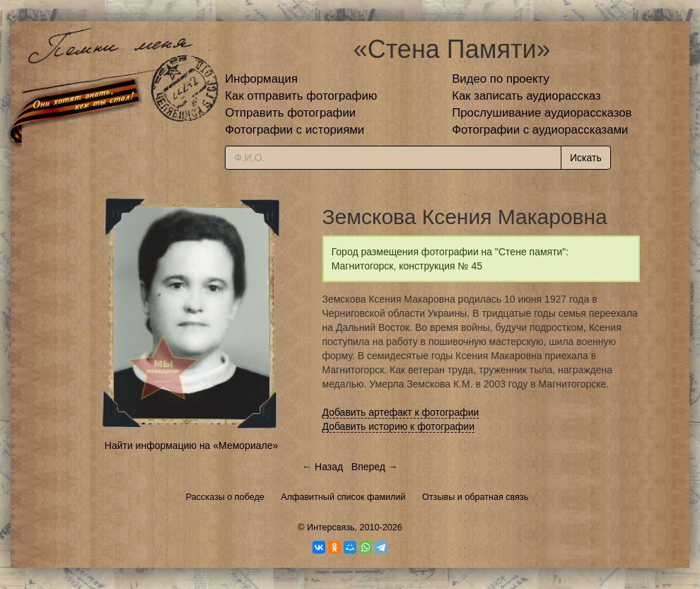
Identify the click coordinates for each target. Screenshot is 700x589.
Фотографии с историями (294, 130)
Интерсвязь (331, 527)
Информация (261, 79)
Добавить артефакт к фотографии (401, 412)
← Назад (322, 467)
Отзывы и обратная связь (475, 497)
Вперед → (375, 467)
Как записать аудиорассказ (526, 96)
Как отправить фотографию (301, 96)
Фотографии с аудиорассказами (540, 130)
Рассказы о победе (225, 497)
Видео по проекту (501, 79)
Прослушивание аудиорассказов (542, 113)
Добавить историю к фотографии (399, 426)
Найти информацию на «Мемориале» (191, 445)
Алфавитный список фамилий (343, 497)
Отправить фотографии (290, 113)
